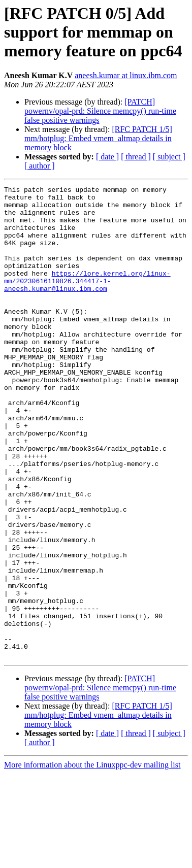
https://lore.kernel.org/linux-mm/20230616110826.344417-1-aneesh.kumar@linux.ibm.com (87, 301)
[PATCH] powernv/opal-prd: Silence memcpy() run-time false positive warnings (100, 111)
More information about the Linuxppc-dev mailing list (92, 859)
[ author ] (40, 166)
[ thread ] (136, 157)
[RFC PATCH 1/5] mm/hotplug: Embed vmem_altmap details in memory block (98, 138)
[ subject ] (169, 157)
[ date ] (107, 157)
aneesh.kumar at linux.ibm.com (126, 75)
